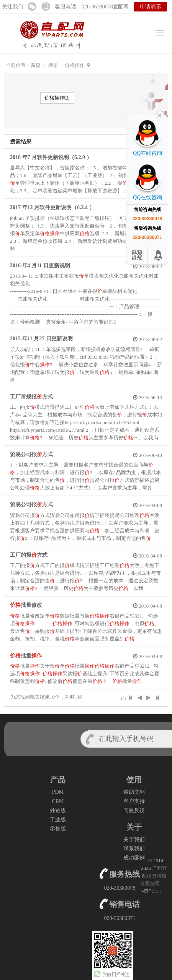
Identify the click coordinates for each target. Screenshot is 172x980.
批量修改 (26, 605)
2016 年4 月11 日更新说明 (40, 266)
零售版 (58, 829)
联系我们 (134, 849)
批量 (26, 656)
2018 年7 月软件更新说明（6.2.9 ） (51, 157)
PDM (58, 792)
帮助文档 (134, 792)
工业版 (58, 820)
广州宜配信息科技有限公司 (154, 876)
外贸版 (58, 810)
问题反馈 (134, 810)
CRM (58, 801)
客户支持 (134, 801)
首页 (36, 65)
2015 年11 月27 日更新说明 (41, 339)
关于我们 (134, 839)
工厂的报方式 (29, 555)
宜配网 (121, 7)
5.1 (152, 892)
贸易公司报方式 (31, 454)
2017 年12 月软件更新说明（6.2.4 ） (52, 207)
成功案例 (134, 858)
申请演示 (151, 7)
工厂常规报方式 (31, 397)
